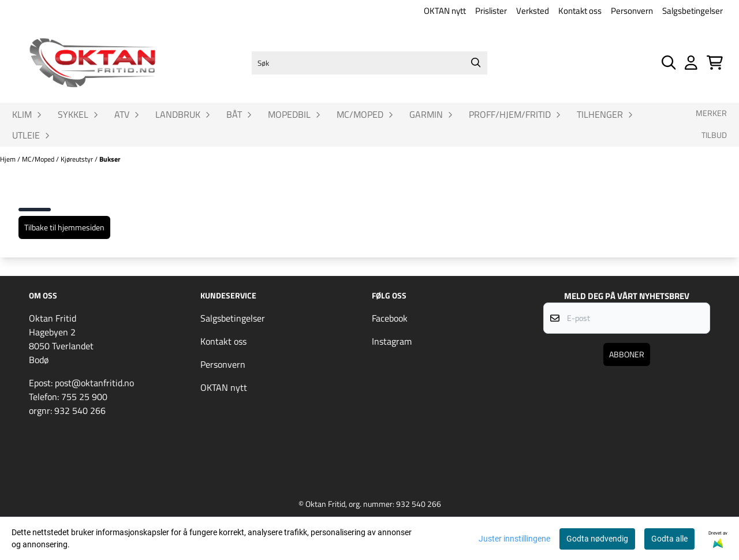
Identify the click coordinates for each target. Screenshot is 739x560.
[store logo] (92, 63)
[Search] (476, 63)
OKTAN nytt (445, 11)
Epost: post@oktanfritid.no (81, 383)
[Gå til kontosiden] (691, 63)
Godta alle (669, 539)
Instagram (392, 341)
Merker (711, 113)
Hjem (9, 159)
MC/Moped (39, 159)
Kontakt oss (580, 11)
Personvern (632, 11)
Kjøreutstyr (78, 159)
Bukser (110, 159)
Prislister (491, 11)
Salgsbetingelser (693, 11)
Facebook (390, 318)
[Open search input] (669, 63)
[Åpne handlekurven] (715, 63)
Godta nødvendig (597, 539)
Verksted (533, 11)
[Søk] (369, 63)
